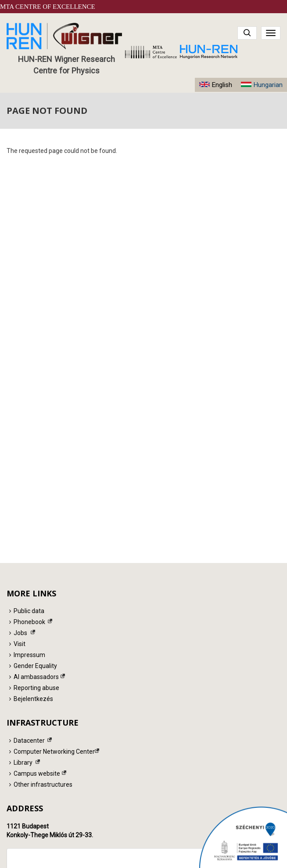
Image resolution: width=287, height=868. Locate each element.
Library (23, 763)
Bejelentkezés (33, 699)
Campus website (37, 774)
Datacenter (29, 741)
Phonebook (29, 622)
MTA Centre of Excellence (48, 7)
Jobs (20, 633)
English (222, 85)
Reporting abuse (36, 688)
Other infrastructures (43, 784)
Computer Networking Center (54, 752)
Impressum (29, 655)
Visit (20, 644)
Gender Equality (35, 666)
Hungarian (268, 85)
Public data (29, 611)
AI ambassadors (36, 677)
